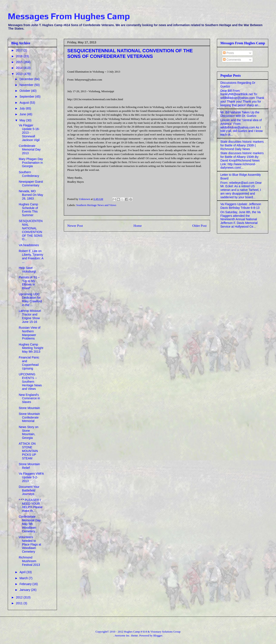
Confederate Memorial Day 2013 (30, 149)
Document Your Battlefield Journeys (29, 490)
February (26, 584)
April (23, 572)
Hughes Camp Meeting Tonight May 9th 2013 (31, 348)
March (24, 578)
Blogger (158, 635)
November (27, 85)
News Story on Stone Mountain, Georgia (29, 432)
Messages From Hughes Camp (69, 16)
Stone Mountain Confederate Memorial (29, 417)
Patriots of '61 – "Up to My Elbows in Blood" (29, 283)
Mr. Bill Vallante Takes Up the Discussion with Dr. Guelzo (240, 114)
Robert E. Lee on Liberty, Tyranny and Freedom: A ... (31, 256)
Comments (232, 60)
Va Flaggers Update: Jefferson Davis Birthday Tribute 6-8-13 (241, 206)
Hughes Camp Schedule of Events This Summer (28, 210)
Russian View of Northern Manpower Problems (30, 333)
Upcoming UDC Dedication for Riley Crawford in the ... (30, 300)
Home (138, 226)
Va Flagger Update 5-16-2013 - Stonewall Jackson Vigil (29, 132)
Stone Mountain (29, 408)
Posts (228, 53)
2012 (20, 597)
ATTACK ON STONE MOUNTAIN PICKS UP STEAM (28, 451)
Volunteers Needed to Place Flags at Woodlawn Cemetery (30, 544)
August (24, 103)
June (23, 114)
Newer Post (75, 226)
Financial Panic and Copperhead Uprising (29, 363)
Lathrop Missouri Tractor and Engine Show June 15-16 (30, 316)
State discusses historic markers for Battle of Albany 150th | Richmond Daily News (242, 145)
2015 (20, 62)
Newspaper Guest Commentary (31, 183)
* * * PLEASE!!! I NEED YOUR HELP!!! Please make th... (31, 505)
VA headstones (29, 245)
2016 (20, 56)
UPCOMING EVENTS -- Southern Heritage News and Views (30, 381)
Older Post (199, 226)
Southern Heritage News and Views (96, 205)
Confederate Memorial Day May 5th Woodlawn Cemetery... (30, 524)
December (27, 79)
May (23, 120)
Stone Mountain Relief (29, 466)
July (23, 108)
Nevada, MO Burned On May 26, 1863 (31, 195)
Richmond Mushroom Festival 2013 (29, 561)
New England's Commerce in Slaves (29, 398)
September (27, 97)
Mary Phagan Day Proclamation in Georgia (31, 163)
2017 (20, 50)
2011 (20, 603)
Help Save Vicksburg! (27, 270)
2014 (20, 68)
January (25, 590)
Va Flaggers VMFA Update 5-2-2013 (31, 477)
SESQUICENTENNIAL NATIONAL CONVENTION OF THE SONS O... (31, 230)
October (25, 91)
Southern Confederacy (29, 174)
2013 (20, 74)
